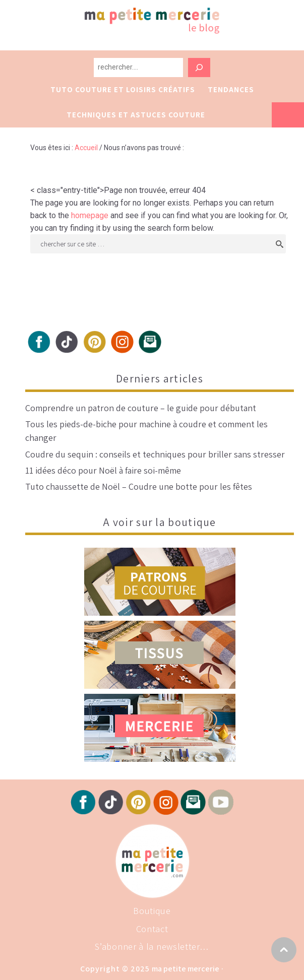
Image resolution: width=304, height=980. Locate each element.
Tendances (231, 89)
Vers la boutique (288, 115)
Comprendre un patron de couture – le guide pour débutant (141, 408)
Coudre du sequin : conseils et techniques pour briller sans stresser (155, 454)
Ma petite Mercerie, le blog (190, 31)
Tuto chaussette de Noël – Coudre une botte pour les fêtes (139, 486)
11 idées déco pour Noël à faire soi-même (103, 470)
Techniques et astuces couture (136, 115)
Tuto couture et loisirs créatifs (123, 89)
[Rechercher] (199, 68)
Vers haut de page (284, 950)
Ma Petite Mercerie (186, 969)
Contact (152, 929)
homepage (90, 215)
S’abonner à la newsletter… (152, 946)
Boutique (152, 911)
